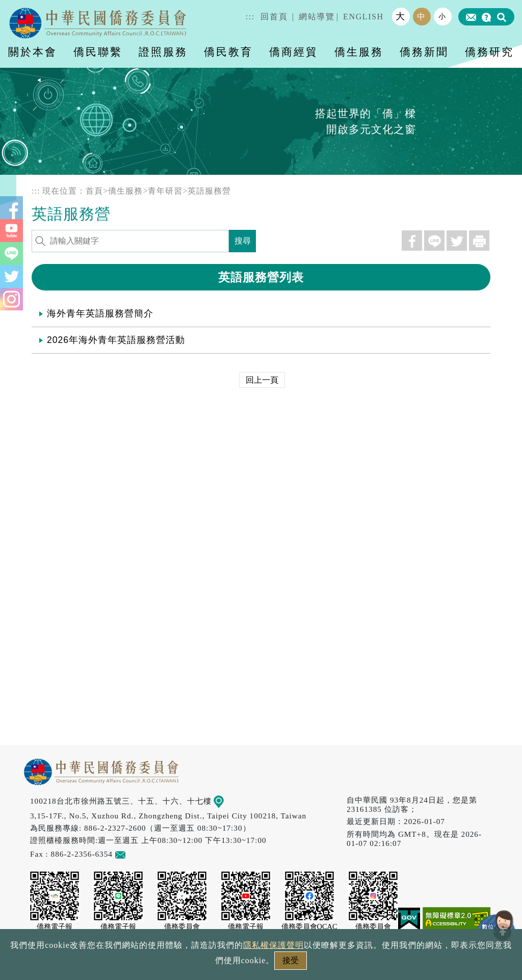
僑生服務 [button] (359, 52)
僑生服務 (125, 191)
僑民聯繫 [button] (98, 52)
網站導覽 (317, 17)
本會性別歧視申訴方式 (397, 963)
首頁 (94, 191)
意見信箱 (135, 854)
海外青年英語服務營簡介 (100, 313)
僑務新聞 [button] (424, 52)
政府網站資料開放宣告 (125, 963)
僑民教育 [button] (228, 52)
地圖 (226, 801)
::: (250, 17)
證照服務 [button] (163, 52)
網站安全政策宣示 (301, 963)
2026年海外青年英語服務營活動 (116, 340)
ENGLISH (363, 17)
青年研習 (165, 191)
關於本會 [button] (33, 52)
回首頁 (274, 17)
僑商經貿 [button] (294, 52)
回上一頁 (262, 380)
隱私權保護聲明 (217, 963)
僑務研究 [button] (489, 52)
